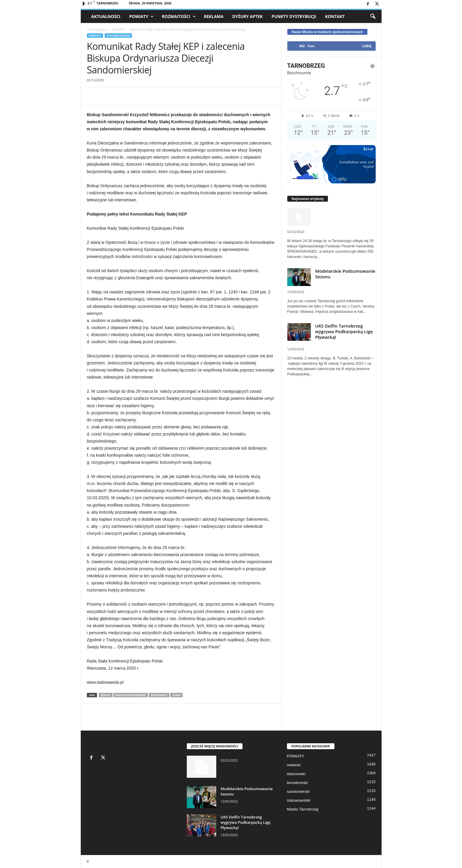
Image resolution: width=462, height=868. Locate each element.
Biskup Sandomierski (131, 695)
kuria (176, 695)
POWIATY (142, 17)
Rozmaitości (179, 17)
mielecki (294, 765)
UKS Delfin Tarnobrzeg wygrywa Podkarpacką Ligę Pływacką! (344, 331)
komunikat (159, 695)
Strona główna (97, 29)
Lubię (367, 46)
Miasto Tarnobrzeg (303, 809)
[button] (373, 17)
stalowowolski (118, 36)
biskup (105, 695)
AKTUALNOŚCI (106, 16)
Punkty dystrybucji (294, 16)
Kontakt (335, 16)
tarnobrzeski (297, 783)
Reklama (214, 16)
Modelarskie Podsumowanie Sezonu (345, 274)
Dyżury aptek (247, 16)
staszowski (296, 774)
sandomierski (298, 791)
